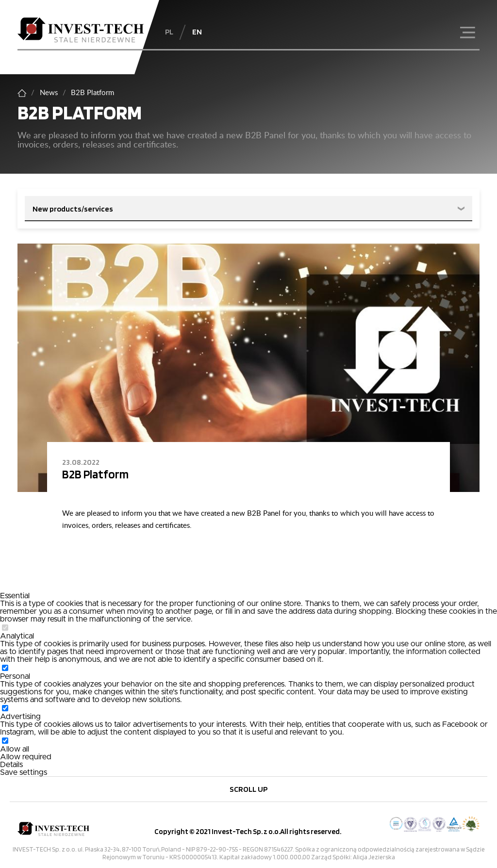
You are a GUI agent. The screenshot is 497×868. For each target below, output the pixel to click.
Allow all (15, 749)
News (49, 93)
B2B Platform (95, 474)
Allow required (26, 757)
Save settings (24, 772)
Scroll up (248, 789)
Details (11, 765)
